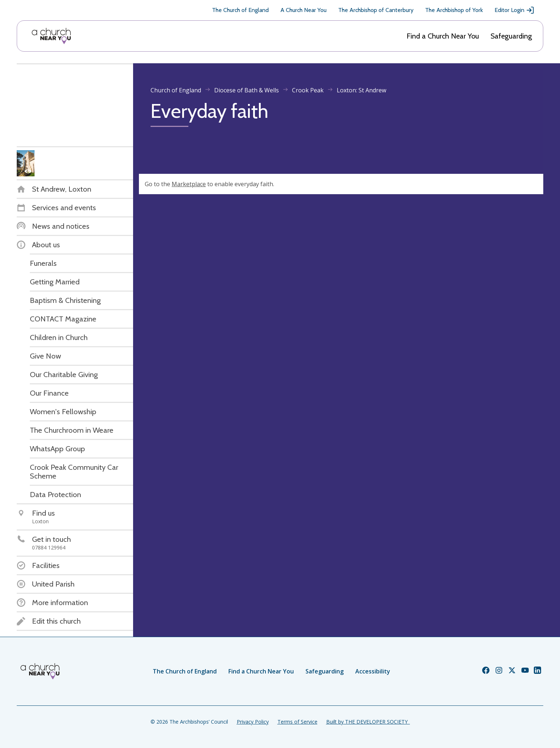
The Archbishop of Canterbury (376, 10)
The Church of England (240, 10)
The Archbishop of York (454, 10)
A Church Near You (303, 10)
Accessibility (373, 671)
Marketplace (189, 184)
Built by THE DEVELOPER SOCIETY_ (368, 722)
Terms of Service (297, 722)
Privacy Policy (253, 722)
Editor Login (515, 10)
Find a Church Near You (443, 36)
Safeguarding (511, 36)
